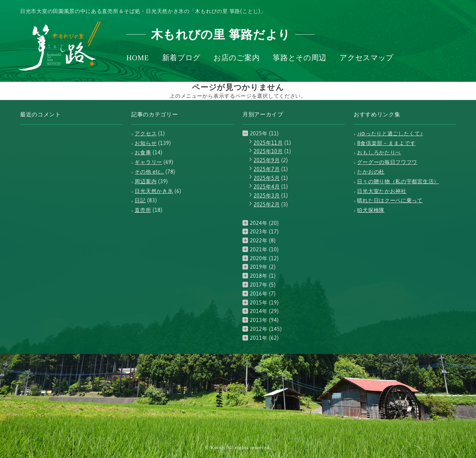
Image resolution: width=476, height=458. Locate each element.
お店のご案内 (237, 58)
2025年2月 (267, 204)
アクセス (146, 133)
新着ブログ (181, 58)
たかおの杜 (371, 172)
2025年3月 (267, 196)
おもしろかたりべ (379, 152)
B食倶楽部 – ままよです (386, 143)
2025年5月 (267, 178)
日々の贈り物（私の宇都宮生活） (398, 181)
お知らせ (146, 143)
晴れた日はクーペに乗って (390, 200)
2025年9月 (267, 160)
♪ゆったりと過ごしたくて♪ (390, 133)
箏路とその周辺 (300, 58)
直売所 (143, 210)
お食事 (143, 152)
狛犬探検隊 (371, 210)
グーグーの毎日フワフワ (387, 162)
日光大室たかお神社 (382, 191)
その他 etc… (149, 172)
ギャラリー (148, 162)
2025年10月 (268, 151)
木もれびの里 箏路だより (221, 35)
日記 (140, 200)
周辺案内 (146, 181)
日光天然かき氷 (154, 191)
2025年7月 (267, 169)
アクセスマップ (366, 58)
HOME (138, 58)
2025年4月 (267, 187)
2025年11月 (268, 143)
